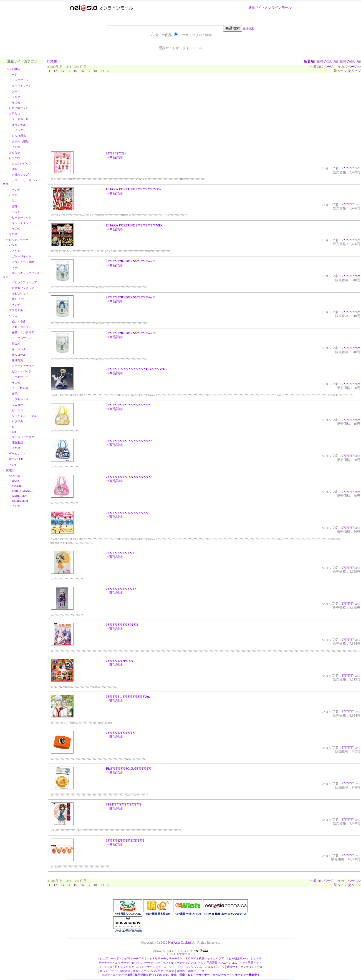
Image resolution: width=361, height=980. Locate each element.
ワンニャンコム (227, 963)
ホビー (230, 958)
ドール (16, 267)
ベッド (16, 212)
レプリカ (17, 421)
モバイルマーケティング (147, 963)
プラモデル (16, 310)
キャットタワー (22, 223)
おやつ (16, 91)
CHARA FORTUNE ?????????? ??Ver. (134, 189)
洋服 (15, 169)
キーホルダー (20, 349)
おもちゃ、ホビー (17, 240)
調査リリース (196, 971)
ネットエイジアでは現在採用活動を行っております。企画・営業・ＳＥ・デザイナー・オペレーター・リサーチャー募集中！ (182, 975)
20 (109, 71)
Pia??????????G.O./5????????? (129, 769)
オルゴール (19, 355)
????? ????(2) (116, 153)
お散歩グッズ (20, 175)
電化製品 (17, 442)
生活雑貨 (17, 360)
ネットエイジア (214, 958)
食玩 (15, 394)
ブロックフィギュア (24, 282)
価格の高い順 (350, 61)
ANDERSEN (19, 496)
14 (69, 71)
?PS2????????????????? (124, 804)
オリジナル (19, 125)
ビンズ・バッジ (22, 371)
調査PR (181, 971)
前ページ (340, 71)
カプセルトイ (20, 399)
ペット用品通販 (208, 963)
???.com (355, 168)
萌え (117, 967)
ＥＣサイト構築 (195, 958)
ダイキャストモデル (24, 416)
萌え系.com (241, 958)
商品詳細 (116, 157)
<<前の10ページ (321, 67)
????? (346, 168)
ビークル (17, 410)
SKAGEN (15, 476)
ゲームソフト (17, 454)
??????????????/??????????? (127, 513)
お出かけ (14, 158)
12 (55, 71)
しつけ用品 (19, 136)
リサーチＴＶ (136, 958)
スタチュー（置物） (24, 262)
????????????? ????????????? (128, 405)
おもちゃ (14, 152)
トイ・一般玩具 (19, 388)
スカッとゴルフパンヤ (147, 971)
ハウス (13, 195)
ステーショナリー (23, 366)
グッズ (13, 316)
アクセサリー (20, 377)
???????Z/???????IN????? (125, 841)
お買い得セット (19, 108)
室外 (15, 206)
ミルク (16, 97)
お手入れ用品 (20, 141)
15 (75, 71)
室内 (15, 201)
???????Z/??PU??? (120, 661)
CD (14, 432)
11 (49, 71)
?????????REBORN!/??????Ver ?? (131, 333)
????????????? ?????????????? (129, 441)
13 (62, 71)
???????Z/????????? (121, 733)
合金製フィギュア (23, 288)
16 (82, 71)
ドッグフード (20, 80)
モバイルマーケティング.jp (179, 963)
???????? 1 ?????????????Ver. (128, 697)
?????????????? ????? (122, 625)
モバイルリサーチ (118, 963)
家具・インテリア (23, 332)
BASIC (16, 481)
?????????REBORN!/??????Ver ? (130, 261)
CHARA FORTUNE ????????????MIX (134, 225)
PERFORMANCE (22, 491)
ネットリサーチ (156, 958)
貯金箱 (16, 344)
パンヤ (13, 245)
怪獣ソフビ (19, 299)
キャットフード (22, 86)
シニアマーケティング (114, 958)
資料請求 (125, 971)
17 (89, 71)
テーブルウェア (22, 338)
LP (14, 427)
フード (13, 75)
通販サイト (257, 8)
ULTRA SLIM (20, 501)
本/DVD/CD (16, 459)
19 (102, 71)
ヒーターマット (22, 217)
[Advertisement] (89, 112)
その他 (16, 102)
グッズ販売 (167, 971)
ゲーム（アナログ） (24, 437)
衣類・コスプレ (22, 327)
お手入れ (14, 114)
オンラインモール (278, 8)
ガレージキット (22, 256)
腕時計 (10, 470)
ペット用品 (13, 69)
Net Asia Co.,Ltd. (180, 942)
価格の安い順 (327, 61)
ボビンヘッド (20, 294)
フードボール (20, 119)
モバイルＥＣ (185, 967)
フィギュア (16, 251)
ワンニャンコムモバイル (209, 967)
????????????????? (120, 553)
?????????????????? (121, 589)
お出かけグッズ (22, 164)
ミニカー (17, 405)
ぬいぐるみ (19, 321)
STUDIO (17, 486)
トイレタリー (20, 130)
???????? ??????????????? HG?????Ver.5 (136, 369)
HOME (52, 61)
